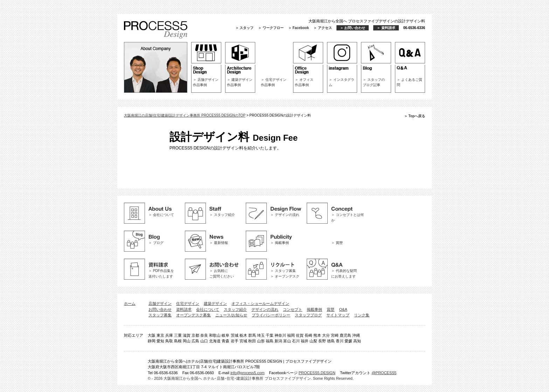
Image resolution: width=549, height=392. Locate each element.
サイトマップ (338, 315)
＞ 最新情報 (219, 243)
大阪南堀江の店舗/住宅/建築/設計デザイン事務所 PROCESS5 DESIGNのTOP (185, 115)
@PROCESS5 (384, 373)
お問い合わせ (160, 309)
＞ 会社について (161, 215)
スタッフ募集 (160, 315)
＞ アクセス (323, 28)
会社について (208, 309)
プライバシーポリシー (271, 315)
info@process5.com (247, 373)
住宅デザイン (188, 303)
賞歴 (331, 309)
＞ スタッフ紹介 (222, 215)
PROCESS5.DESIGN (317, 373)
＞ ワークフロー (271, 28)
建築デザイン (215, 303)
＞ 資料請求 (386, 28)
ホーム (130, 303)
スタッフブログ (308, 315)
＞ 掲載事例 (280, 243)
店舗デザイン (160, 303)
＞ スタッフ (245, 28)
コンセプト (293, 309)
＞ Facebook (298, 28)
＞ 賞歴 (337, 243)
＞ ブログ (156, 243)
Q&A (343, 309)
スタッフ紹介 (235, 309)
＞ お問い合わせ (353, 28)
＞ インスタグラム (342, 82)
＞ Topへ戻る (415, 116)
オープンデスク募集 (193, 315)
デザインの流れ (265, 309)
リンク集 (362, 315)
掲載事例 (314, 309)
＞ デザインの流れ (285, 215)
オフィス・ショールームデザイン (260, 303)
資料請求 (184, 309)
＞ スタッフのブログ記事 (374, 82)
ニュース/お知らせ (231, 315)
